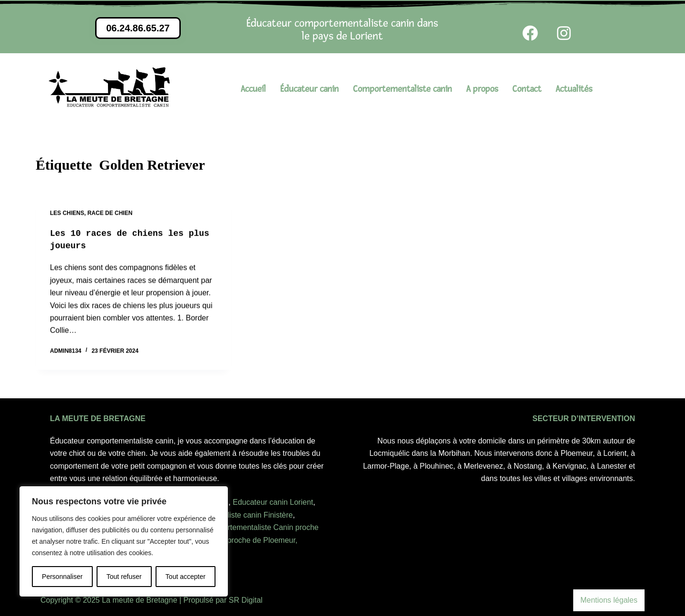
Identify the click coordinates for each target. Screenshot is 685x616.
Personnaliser (62, 577)
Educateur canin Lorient (273, 502)
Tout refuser (124, 577)
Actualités (574, 89)
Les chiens (67, 213)
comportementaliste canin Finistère (234, 515)
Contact (527, 89)
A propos (482, 89)
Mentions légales (609, 600)
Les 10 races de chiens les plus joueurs (124, 240)
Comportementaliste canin (402, 89)
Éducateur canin (309, 89)
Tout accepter (186, 577)
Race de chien (110, 213)
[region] (124, 541)
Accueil (253, 89)
